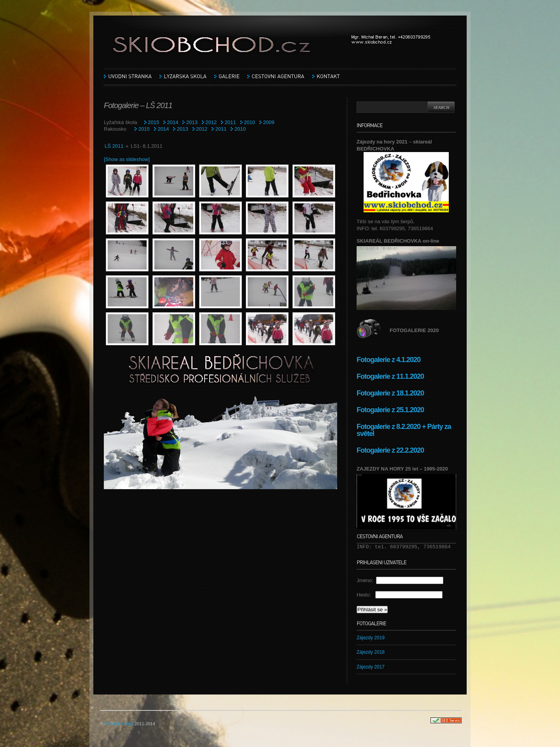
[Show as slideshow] (127, 159)
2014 (173, 122)
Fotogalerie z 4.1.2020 (388, 360)
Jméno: (366, 580)
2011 (230, 122)
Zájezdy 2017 (371, 667)
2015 (153, 122)
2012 (211, 122)
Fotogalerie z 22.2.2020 (391, 450)
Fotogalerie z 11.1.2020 (390, 376)
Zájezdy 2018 (371, 652)
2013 (192, 122)
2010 (249, 122)
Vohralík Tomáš (119, 724)
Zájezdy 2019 (371, 638)
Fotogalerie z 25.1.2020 (390, 410)
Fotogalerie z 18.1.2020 (390, 393)
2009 (269, 122)
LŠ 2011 (114, 146)
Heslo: (366, 595)
